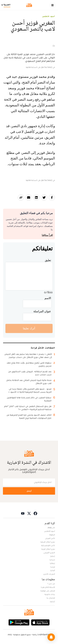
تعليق (48, 260)
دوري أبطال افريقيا (48, 542)
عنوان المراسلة (42, 311)
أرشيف (52, 601)
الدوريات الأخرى (49, 574)
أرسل (29, 491)
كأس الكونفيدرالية (48, 545)
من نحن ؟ (51, 584)
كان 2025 (51, 528)
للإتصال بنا (51, 598)
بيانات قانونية (50, 594)
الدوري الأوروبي (49, 553)
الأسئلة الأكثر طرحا (48, 587)
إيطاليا (52, 563)
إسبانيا (52, 560)
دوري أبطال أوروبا (48, 549)
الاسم (48, 298)
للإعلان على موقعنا (48, 591)
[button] (51, 637)
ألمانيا (53, 570)
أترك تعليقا (29, 328)
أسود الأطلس (49, 16)
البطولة (52, 535)
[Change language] (7, 5)
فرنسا (53, 567)
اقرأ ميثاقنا (47, 235)
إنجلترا (53, 556)
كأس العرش (50, 538)
